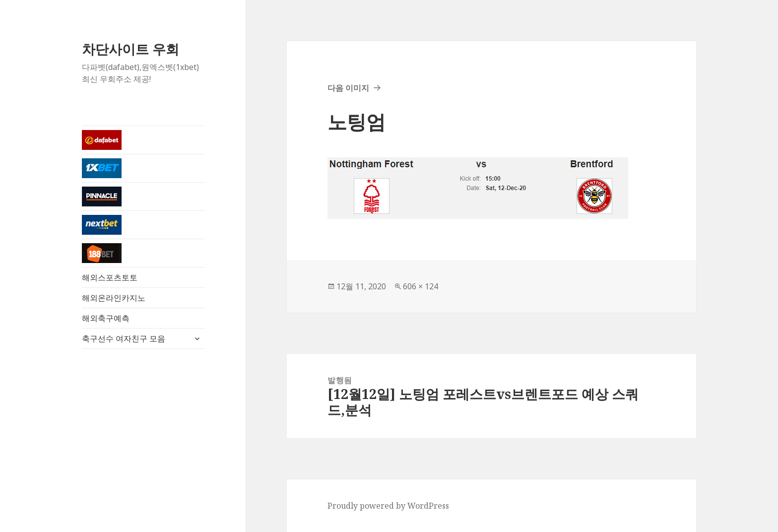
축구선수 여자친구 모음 (124, 338)
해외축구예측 (106, 318)
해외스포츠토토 (110, 277)
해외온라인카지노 (114, 298)
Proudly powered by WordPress (388, 506)
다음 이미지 (348, 88)
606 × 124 (421, 286)
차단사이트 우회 (130, 49)
